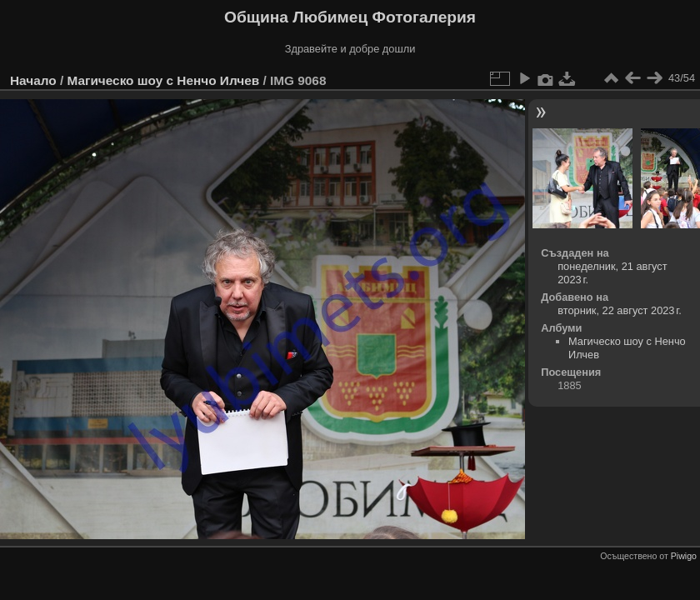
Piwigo (684, 556)
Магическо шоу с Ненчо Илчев (163, 80)
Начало (33, 80)
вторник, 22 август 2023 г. (620, 310)
